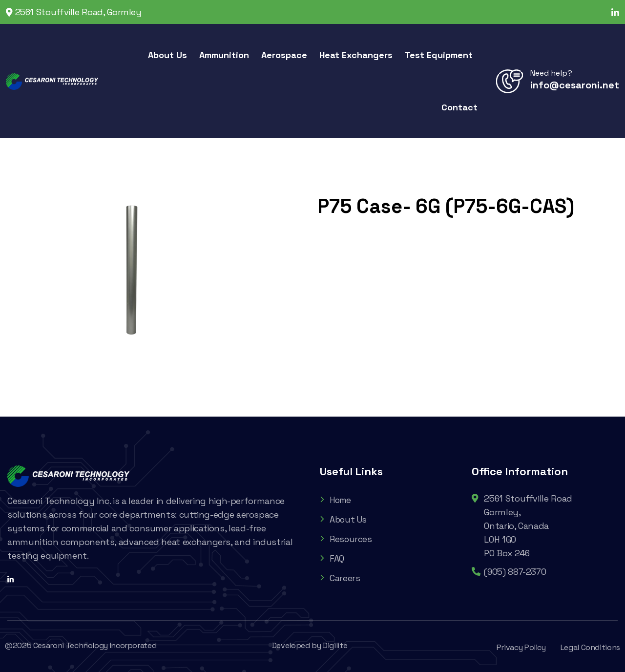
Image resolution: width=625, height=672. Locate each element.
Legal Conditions (590, 647)
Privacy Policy (521, 647)
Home (337, 500)
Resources (346, 539)
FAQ (332, 558)
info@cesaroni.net (575, 85)
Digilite (335, 645)
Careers (340, 578)
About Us (344, 519)
